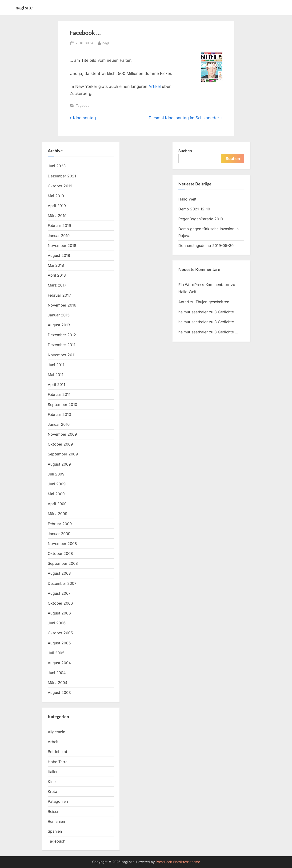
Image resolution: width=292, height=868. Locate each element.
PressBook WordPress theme (178, 862)
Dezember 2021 (62, 176)
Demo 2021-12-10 (194, 209)
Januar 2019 (59, 236)
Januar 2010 (59, 424)
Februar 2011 (59, 394)
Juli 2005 (56, 653)
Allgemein (56, 732)
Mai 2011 (56, 375)
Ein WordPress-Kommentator (204, 285)
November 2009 (62, 434)
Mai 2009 (56, 494)
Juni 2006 (57, 623)
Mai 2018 (56, 265)
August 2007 (59, 593)
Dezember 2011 (62, 345)
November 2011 (62, 355)
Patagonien (58, 801)
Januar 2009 (59, 534)
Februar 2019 (59, 225)
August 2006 (59, 613)
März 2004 (58, 683)
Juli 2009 (56, 474)
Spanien (55, 831)
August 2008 (59, 573)
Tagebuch (84, 105)
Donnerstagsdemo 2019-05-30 (206, 246)
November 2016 (62, 305)
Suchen (185, 151)
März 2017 (57, 285)
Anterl (184, 302)
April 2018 (57, 275)
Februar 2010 (59, 414)
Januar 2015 (59, 315)
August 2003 (59, 692)
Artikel (155, 86)
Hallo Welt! (188, 199)
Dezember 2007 (62, 583)
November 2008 (62, 544)
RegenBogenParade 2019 (201, 219)
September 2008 (63, 563)
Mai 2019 (56, 196)
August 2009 (59, 464)
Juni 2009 (57, 484)
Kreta (52, 791)
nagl (106, 43)
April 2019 (57, 206)
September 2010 (62, 405)
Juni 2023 (57, 166)
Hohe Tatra (58, 762)
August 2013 (59, 325)
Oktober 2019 (60, 186)
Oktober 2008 (60, 553)
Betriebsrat (58, 752)
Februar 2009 (60, 524)
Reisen (54, 811)
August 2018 (59, 255)
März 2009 (58, 514)
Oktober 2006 (60, 603)
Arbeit (53, 742)
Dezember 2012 (62, 335)
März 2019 (57, 216)
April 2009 (57, 504)
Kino (52, 782)
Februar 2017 (59, 295)
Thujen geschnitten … (214, 302)
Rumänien (56, 821)
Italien (53, 772)
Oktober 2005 (60, 633)
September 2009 (63, 454)
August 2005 (59, 643)
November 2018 (62, 246)
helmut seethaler (193, 312)
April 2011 (56, 385)
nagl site (24, 8)
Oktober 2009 (60, 444)
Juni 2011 (56, 365)
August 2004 (59, 663)
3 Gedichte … (226, 312)
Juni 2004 (57, 673)
